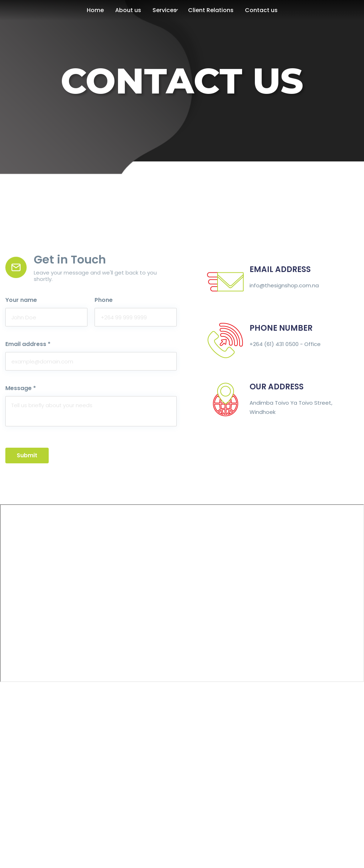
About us (128, 10)
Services (165, 10)
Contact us (261, 10)
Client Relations (211, 10)
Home (95, 10)
